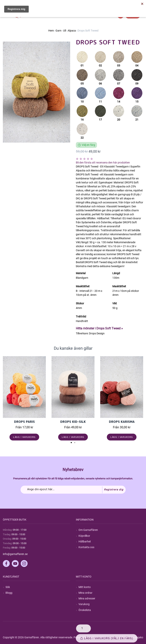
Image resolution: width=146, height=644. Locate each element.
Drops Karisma (122, 422)
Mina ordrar (85, 593)
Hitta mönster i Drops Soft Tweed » (99, 328)
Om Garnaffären (88, 530)
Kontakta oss (86, 547)
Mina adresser (87, 598)
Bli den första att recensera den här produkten (103, 163)
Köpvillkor (84, 536)
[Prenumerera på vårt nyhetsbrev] (73, 490)
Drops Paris (24, 422)
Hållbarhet (85, 541)
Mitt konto (85, 587)
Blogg (9, 593)
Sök (8, 587)
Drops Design (97, 333)
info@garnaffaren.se (15, 554)
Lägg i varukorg (24, 437)
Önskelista (85, 610)
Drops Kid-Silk (73, 422)
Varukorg (84, 604)
